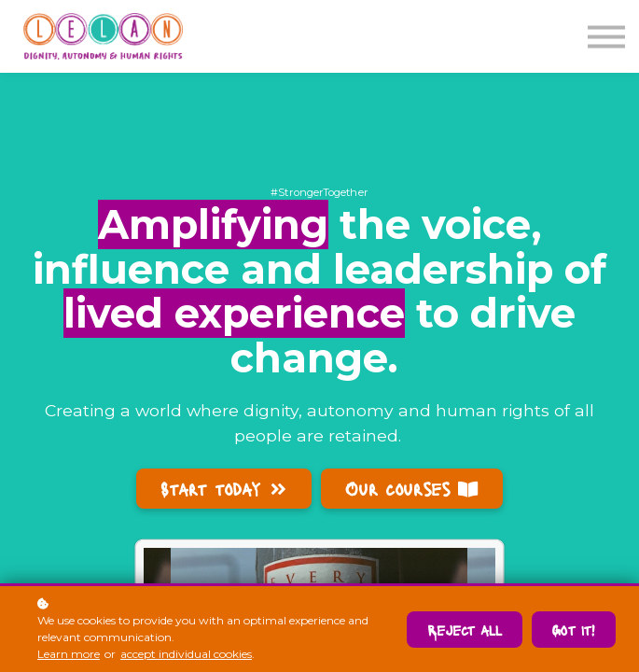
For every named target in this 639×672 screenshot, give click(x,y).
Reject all (465, 630)
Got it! (574, 630)
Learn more (69, 654)
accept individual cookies (186, 654)
